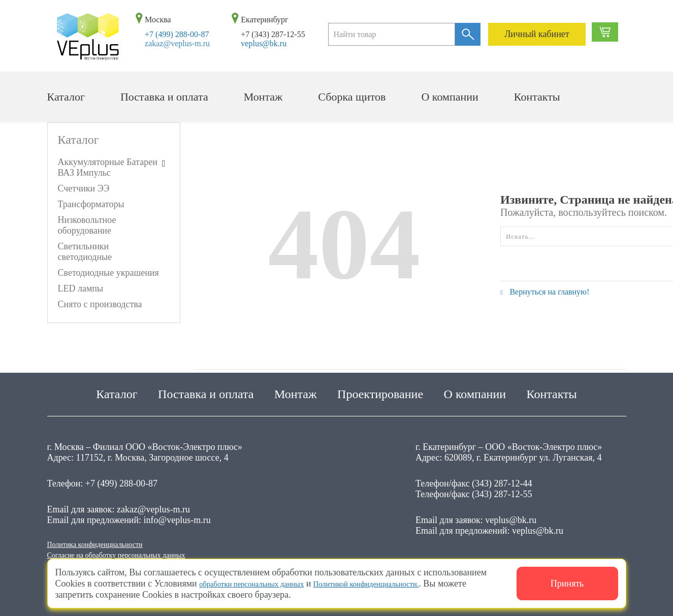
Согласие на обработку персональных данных (136, 554)
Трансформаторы (91, 204)
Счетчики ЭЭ (84, 188)
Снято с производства (100, 304)
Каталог (66, 97)
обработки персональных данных (264, 583)
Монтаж (263, 97)
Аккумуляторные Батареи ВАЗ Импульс (108, 167)
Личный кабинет (537, 34)
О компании (450, 97)
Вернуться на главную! (545, 292)
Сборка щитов (352, 97)
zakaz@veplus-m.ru (177, 43)
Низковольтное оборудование (87, 225)
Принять (567, 583)
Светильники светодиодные (85, 252)
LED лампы (81, 288)
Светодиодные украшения (108, 273)
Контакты (537, 97)
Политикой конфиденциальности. (404, 583)
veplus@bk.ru (264, 43)
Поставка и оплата (164, 97)
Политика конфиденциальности (109, 541)
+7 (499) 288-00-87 (177, 34)
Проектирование (380, 389)
